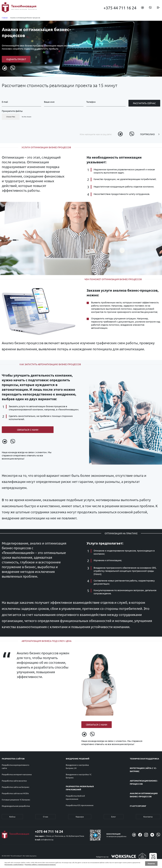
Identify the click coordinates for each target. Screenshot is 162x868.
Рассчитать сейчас (144, 103)
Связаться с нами (28, 430)
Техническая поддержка (144, 759)
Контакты (148, 817)
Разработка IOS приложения (80, 805)
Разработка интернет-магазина (17, 774)
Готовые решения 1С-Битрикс (16, 800)
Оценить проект (16, 59)
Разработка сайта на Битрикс (16, 787)
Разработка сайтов (13, 759)
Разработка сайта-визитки (14, 781)
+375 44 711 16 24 (120, 8)
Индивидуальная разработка (16, 806)
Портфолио (147, 134)
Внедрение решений (78, 759)
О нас (46, 817)
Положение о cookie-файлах (14, 865)
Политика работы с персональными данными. (40, 865)
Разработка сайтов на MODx (15, 793)
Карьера (80, 817)
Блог (114, 817)
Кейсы (12, 817)
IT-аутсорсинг (138, 806)
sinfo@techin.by (47, 840)
